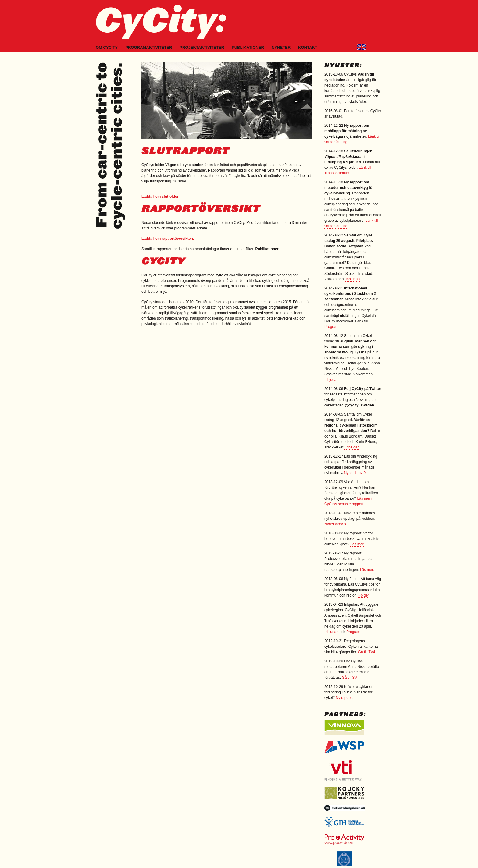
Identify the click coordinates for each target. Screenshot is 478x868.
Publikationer (248, 47)
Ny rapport (344, 698)
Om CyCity (107, 47)
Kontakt (308, 47)
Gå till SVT (350, 678)
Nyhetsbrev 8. (336, 524)
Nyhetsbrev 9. (355, 473)
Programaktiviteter (149, 47)
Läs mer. (357, 544)
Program (331, 327)
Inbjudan (352, 279)
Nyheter (281, 47)
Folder (364, 595)
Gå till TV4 (367, 652)
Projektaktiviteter (202, 47)
